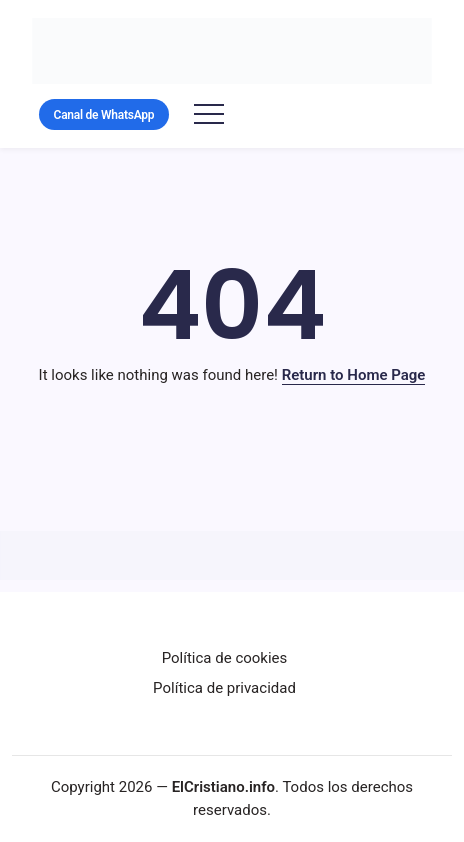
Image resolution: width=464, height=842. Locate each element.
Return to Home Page (354, 375)
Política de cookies (225, 658)
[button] (104, 114)
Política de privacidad (224, 688)
